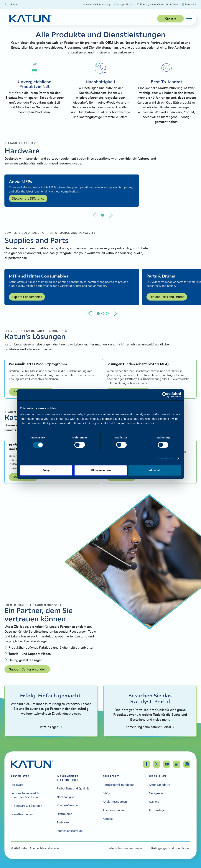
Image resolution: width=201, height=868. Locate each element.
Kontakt (170, 18)
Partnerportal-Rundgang (119, 785)
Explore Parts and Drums (167, 297)
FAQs (106, 793)
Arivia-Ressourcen (115, 802)
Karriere (154, 802)
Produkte (20, 776)
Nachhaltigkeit (66, 797)
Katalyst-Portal (123, 4)
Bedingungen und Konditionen (171, 848)
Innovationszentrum (70, 831)
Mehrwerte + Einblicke (68, 778)
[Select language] (189, 4)
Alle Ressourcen (113, 810)
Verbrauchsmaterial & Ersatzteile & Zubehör (25, 795)
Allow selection (101, 470)
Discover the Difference (28, 198)
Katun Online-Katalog (96, 4)
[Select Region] (158, 4)
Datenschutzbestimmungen (126, 848)
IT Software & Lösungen (26, 806)
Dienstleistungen (22, 814)
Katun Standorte (159, 785)
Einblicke (63, 822)
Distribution (65, 814)
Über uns (158, 776)
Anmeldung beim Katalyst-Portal (150, 727)
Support (111, 776)
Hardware (17, 785)
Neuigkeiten (157, 793)
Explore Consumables (27, 297)
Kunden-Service (67, 805)
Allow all (155, 470)
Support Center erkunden (27, 669)
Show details (165, 458)
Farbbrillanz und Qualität (73, 788)
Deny (46, 470)
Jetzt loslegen (51, 727)
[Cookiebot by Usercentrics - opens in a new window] (165, 395)
